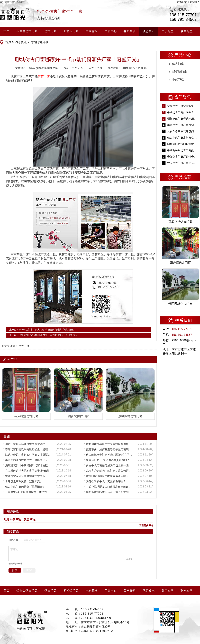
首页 (6, 31)
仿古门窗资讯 (39, 42)
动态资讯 (148, 31)
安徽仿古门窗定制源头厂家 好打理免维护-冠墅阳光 (183, 106)
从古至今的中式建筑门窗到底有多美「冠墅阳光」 (183, 131)
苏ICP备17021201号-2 (97, 631)
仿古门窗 (50, 31)
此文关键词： (10, 346)
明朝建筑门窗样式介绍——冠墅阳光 (183, 119)
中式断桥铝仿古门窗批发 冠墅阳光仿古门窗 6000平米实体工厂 (183, 150)
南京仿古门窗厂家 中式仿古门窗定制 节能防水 (183, 125)
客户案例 (129, 31)
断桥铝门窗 (71, 31)
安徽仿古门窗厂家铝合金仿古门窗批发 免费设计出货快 (183, 157)
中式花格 (91, 31)
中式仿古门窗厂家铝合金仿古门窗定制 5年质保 (183, 112)
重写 (29, 570)
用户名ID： (14, 540)
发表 (15, 570)
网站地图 (195, 2)
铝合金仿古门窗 (27, 31)
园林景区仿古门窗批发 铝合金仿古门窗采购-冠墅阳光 (183, 144)
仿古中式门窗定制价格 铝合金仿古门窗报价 (183, 138)
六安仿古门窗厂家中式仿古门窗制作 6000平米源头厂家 (183, 163)
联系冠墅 (182, 2)
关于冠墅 (167, 31)
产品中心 (110, 31)
